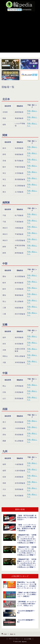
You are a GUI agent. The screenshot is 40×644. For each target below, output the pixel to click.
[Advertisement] (20, 32)
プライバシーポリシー (15, 639)
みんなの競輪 (28, 639)
